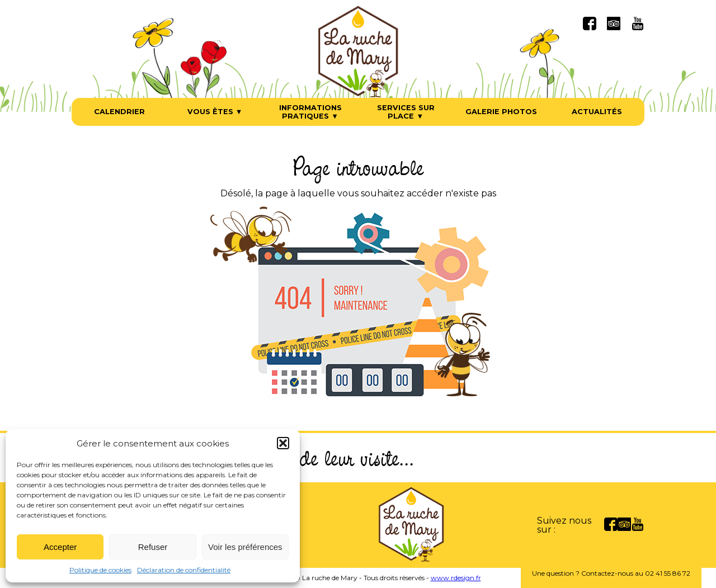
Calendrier (119, 112)
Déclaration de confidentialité (184, 570)
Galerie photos (501, 112)
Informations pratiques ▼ (310, 112)
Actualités (597, 112)
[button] (283, 443)
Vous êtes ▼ (215, 112)
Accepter (60, 547)
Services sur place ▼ (406, 112)
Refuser (153, 547)
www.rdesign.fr (456, 578)
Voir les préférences (245, 547)
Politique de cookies (100, 570)
